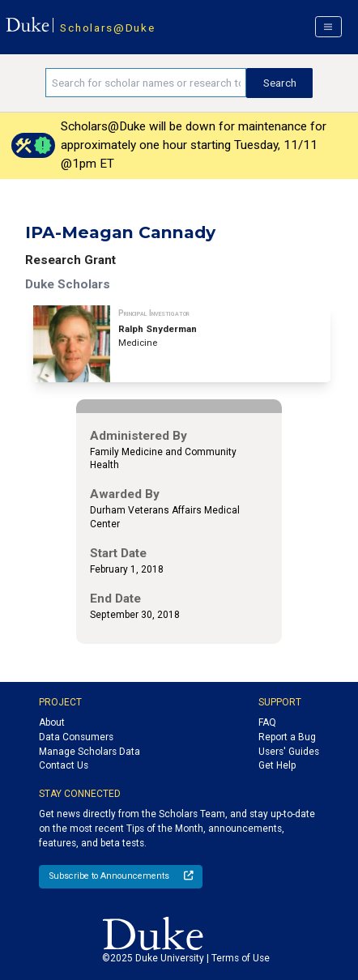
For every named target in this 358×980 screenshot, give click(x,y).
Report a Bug (287, 737)
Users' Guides (289, 752)
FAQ (267, 722)
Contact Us (64, 765)
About (52, 722)
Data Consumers (76, 737)
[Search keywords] (146, 83)
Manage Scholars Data (89, 752)
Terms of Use (241, 958)
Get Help (277, 765)
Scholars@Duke (107, 28)
